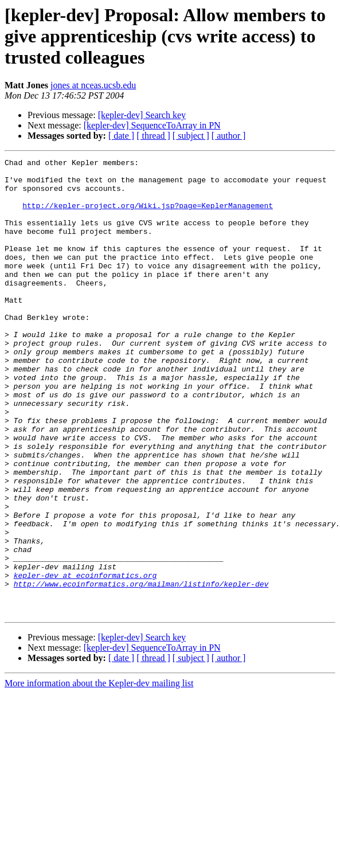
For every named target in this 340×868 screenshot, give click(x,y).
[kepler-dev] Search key (142, 115)
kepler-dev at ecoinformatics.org (85, 659)
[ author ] (229, 136)
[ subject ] (191, 136)
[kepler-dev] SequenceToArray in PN (152, 125)
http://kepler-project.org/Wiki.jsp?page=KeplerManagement (148, 216)
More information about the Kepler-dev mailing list (99, 774)
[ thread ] (153, 136)
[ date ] (121, 136)
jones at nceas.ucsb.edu (93, 85)
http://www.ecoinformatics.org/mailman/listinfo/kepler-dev (141, 670)
